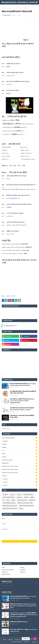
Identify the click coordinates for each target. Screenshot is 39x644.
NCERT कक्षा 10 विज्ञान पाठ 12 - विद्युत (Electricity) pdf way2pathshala (23, 630)
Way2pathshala (10, 326)
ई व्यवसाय (9, 207)
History (20, 457)
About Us (22, 572)
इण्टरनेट (8, 67)
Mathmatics (20, 463)
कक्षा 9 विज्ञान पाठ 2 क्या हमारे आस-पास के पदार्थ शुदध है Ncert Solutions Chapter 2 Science (22, 409)
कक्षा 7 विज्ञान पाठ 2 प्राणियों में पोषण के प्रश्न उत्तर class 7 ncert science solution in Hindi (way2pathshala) (22, 401)
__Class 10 (20, 479)
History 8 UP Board (20, 460)
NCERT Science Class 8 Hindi (20, 469)
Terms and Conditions (8, 570)
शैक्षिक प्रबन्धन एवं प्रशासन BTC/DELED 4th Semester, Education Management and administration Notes (23, 606)
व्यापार (4, 120)
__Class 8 (8, 296)
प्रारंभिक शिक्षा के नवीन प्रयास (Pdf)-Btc (19, 622)
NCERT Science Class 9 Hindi (20, 473)
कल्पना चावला (26, 250)
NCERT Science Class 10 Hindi (25, 503)
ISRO (8, 231)
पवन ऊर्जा (13, 198)
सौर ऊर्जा (8, 93)
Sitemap (22, 568)
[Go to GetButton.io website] (35, 642)
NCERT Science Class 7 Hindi (20, 466)
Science (13, 296)
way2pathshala (7, 15)
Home (3, 568)
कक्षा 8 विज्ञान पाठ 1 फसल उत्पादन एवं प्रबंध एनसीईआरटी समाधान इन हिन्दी (22, 416)
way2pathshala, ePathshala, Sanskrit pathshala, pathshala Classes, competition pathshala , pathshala (20, 5)
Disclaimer (23, 570)
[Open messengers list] (35, 639)
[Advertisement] (19, 28)
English (20, 447)
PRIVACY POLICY (6, 574)
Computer (20, 441)
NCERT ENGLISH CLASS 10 (9, 503)
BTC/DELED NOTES (28, 495)
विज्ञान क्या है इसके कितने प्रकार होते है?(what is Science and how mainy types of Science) (23, 385)
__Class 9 (20, 485)
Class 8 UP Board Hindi (20, 438)
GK (20, 450)
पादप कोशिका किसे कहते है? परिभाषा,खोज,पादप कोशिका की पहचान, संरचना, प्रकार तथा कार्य (23, 392)
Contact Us (5, 572)
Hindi (20, 454)
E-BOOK (20, 444)
